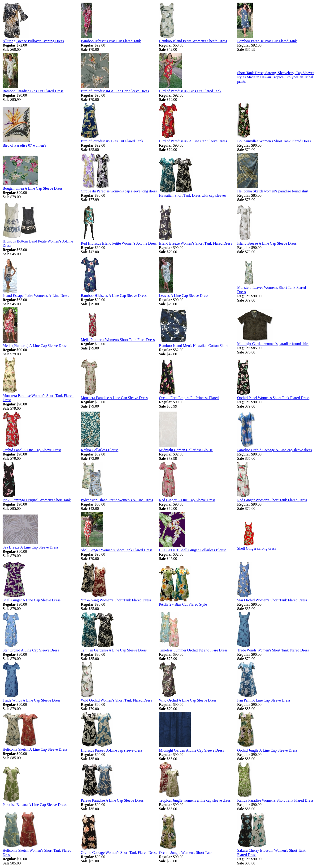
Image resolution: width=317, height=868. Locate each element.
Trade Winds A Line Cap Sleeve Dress (32, 700)
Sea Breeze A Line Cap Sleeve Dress (30, 547)
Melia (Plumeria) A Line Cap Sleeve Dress (35, 346)
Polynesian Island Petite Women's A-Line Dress (117, 500)
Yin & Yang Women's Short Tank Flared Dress (116, 600)
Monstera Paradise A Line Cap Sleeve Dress (114, 398)
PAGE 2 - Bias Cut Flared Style (183, 604)
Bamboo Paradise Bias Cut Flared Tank (267, 41)
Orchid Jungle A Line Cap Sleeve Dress (267, 750)
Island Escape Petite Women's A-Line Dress (36, 296)
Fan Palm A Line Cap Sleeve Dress (264, 700)
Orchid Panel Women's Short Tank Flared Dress (273, 398)
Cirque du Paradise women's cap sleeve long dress (119, 191)
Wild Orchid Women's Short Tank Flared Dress (116, 700)
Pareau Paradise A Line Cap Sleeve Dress (112, 800)
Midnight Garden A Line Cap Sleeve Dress (192, 750)
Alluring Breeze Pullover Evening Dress (33, 41)
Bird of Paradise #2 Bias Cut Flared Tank (190, 91)
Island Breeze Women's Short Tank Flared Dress (196, 243)
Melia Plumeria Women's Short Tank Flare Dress (118, 340)
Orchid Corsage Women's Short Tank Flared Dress (119, 853)
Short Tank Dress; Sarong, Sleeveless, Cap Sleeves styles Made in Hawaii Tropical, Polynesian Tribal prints (276, 77)
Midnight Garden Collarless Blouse (186, 450)
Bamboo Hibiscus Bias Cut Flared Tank (111, 41)
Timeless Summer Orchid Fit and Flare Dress (193, 650)
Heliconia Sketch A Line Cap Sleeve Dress (35, 749)
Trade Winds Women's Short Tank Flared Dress (273, 650)
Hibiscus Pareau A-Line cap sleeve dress (112, 750)
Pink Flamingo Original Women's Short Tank (37, 500)
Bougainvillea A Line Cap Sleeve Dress (33, 188)
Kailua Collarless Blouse (100, 450)
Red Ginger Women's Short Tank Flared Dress (272, 500)
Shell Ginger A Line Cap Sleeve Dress (32, 600)
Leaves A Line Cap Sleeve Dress (184, 296)
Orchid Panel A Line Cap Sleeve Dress (32, 450)
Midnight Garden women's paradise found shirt (273, 344)
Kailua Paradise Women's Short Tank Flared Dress (275, 800)
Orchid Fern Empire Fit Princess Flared (189, 398)
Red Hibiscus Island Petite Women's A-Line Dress (119, 243)
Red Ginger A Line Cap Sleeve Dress (187, 500)
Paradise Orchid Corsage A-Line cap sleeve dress (274, 450)
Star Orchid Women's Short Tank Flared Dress (272, 600)
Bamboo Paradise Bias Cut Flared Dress (33, 91)
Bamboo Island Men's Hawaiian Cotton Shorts (194, 346)
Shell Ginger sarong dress (257, 548)
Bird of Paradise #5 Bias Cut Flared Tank (112, 141)
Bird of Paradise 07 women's (24, 145)
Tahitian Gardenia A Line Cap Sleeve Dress (114, 650)
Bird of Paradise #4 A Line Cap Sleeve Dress (115, 91)
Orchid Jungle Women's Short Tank (186, 853)
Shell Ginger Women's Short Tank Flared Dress (117, 550)
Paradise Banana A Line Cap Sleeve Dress (35, 805)
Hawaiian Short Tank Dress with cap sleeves (193, 195)
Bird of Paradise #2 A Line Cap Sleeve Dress (193, 141)
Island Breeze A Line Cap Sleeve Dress (267, 243)
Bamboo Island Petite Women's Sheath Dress (193, 41)
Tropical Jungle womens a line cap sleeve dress (195, 800)
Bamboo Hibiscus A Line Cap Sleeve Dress (114, 296)
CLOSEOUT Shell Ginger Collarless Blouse (193, 550)
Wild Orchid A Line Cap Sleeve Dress (188, 700)
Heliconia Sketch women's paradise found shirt (273, 191)
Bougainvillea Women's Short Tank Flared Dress (274, 141)
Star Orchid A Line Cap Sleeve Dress (31, 650)
